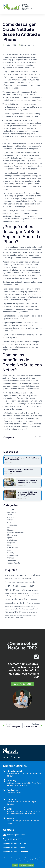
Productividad (13, 548)
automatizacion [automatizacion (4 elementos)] (10, 576)
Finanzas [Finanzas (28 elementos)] (28, 590)
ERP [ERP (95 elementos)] (36, 582)
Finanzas (11, 530)
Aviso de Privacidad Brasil (14, 848)
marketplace (12, 540)
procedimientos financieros (30, 297)
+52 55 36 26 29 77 (15, 839)
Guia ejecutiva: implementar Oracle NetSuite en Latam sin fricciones (22, 459)
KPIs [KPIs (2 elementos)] (33, 594)
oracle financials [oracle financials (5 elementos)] (34, 609)
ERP (9, 528)
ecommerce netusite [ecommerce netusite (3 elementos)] (27, 582)
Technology (12, 560)
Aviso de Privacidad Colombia (16, 852)
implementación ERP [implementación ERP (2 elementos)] (15, 594)
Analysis (11, 510)
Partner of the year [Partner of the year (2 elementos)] (26, 612)
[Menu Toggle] (39, 7)
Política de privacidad (26, 865)
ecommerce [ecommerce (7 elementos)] (16, 582)
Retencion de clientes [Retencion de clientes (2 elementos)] (21, 615)
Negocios (11, 543)
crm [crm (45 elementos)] (21, 575)
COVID (10, 520)
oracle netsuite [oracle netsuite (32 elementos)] (13, 612)
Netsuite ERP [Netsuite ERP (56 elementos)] (20, 603)
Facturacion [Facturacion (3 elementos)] (19, 590)
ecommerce (12, 525)
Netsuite (11, 545)
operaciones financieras (12, 328)
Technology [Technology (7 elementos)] (15, 617)
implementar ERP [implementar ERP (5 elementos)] (26, 593)
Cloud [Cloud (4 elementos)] (17, 576)
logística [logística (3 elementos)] (37, 593)
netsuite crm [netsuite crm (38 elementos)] (25, 599)
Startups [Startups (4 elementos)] (8, 617)
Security (11, 553)
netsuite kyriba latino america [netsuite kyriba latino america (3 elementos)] (22, 607)
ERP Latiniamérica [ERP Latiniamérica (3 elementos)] (23, 586)
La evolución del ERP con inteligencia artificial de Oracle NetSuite (27, 494)
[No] (43, 862)
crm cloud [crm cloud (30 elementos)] (29, 575)
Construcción (13, 517)
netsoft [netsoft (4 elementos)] (14, 596)
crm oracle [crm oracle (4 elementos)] (22, 578)
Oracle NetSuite (11, 427)
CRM (9, 522)
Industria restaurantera (16, 533)
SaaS (9, 550)
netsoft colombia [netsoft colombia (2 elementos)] (20, 596)
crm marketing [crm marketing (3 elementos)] (14, 578)
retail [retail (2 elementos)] (14, 615)
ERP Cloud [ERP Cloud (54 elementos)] (11, 586)
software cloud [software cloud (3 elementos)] (31, 615)
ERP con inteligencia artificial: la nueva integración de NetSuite (18, 470)
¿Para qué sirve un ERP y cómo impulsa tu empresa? (28, 482)
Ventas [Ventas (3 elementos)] (21, 618)
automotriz (12, 512)
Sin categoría (13, 555)
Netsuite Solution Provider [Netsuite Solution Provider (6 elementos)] (19, 609)
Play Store (16, 104)
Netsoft (8, 413)
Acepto (15, 865)
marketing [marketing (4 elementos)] (8, 596)
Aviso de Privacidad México (15, 844)
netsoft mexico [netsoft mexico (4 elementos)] (29, 596)
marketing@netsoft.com (16, 835)
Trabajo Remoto (14, 563)
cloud (10, 515)
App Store (35, 104)
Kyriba (10, 538)
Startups (11, 558)
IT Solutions (12, 535)
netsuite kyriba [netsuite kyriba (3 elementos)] (9, 607)
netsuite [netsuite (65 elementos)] (12, 599)
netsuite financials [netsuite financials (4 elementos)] (34, 604)
